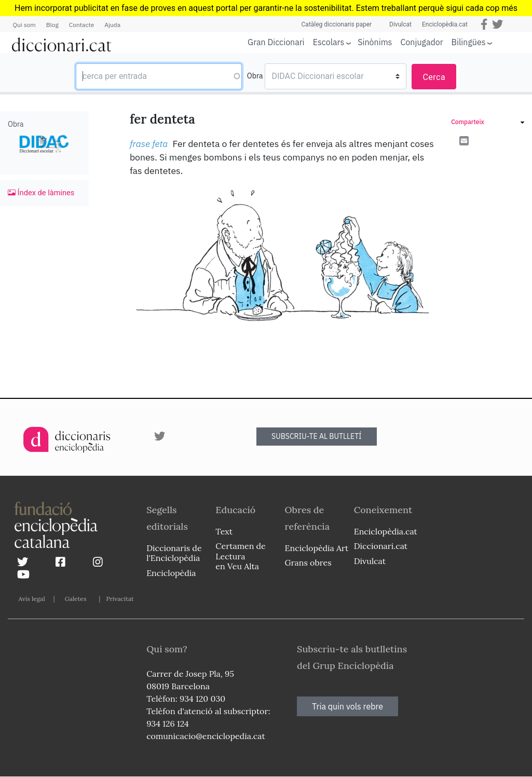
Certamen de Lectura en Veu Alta (240, 556)
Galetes (76, 599)
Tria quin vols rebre (347, 706)
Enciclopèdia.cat (445, 24)
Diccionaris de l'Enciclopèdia (174, 553)
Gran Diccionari (276, 42)
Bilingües (469, 42)
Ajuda (112, 25)
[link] (488, 123)
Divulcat (400, 24)
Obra (255, 76)
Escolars (329, 42)
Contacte (81, 25)
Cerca (434, 77)
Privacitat (120, 599)
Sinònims (375, 42)
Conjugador (421, 42)
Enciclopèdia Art (317, 548)
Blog (52, 25)
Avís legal (32, 599)
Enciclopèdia (171, 573)
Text (224, 531)
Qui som (24, 25)
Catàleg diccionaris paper (337, 24)
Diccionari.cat (381, 546)
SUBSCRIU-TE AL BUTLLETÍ (317, 436)
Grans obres (308, 562)
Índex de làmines (41, 193)
